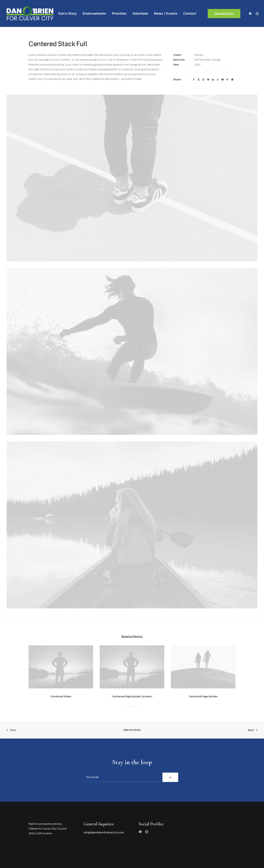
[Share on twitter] (199, 80)
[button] (251, 13)
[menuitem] (68, 13)
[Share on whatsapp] (218, 80)
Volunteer (140, 13)
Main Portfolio (132, 730)
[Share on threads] (203, 80)
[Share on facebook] (194, 80)
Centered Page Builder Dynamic (132, 696)
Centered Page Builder (203, 696)
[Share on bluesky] (222, 80)
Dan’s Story (68, 13)
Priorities (119, 13)
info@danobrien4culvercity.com (104, 832)
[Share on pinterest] (208, 80)
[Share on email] (232, 80)
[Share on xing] (227, 80)
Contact (190, 13)
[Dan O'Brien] (30, 13)
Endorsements (94, 13)
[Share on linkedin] (213, 80)
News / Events (166, 13)
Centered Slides (61, 696)
